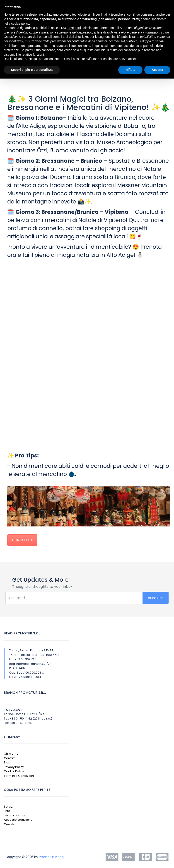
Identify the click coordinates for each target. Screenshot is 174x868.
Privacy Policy (14, 767)
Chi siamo (11, 754)
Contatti (10, 758)
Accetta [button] (157, 70)
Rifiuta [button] (130, 70)
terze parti (74, 28)
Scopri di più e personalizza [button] (32, 70)
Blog (7, 762)
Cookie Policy (14, 771)
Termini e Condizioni (19, 776)
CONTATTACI (22, 540)
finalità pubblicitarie (125, 37)
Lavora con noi (15, 815)
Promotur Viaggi (52, 857)
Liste (7, 811)
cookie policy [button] (20, 24)
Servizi (9, 807)
